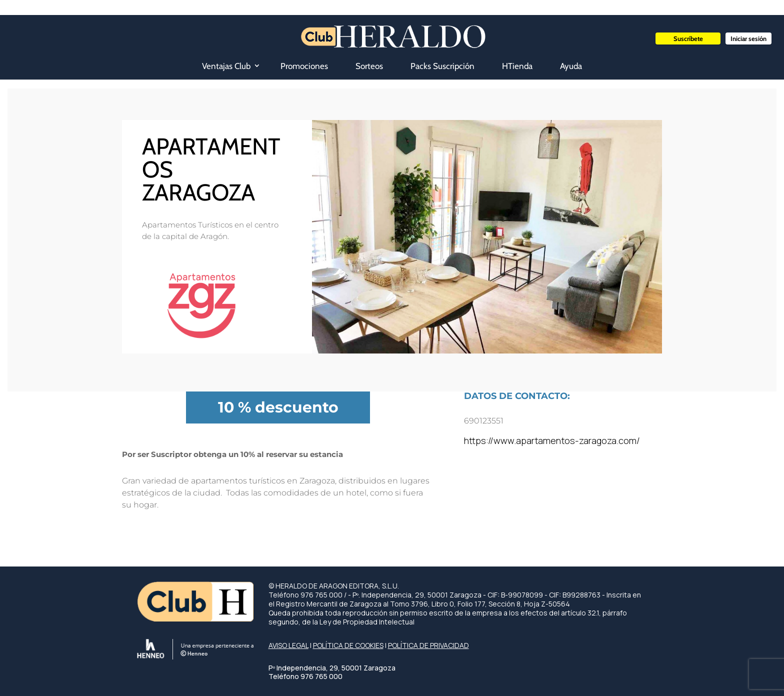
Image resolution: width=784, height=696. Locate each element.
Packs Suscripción (442, 66)
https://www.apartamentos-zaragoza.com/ (552, 440)
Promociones (304, 66)
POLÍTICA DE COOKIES (348, 645)
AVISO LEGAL (288, 645)
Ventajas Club (226, 66)
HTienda (517, 66)
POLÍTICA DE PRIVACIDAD (428, 645)
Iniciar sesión (748, 38)
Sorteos (369, 66)
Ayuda (571, 66)
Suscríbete (688, 38)
